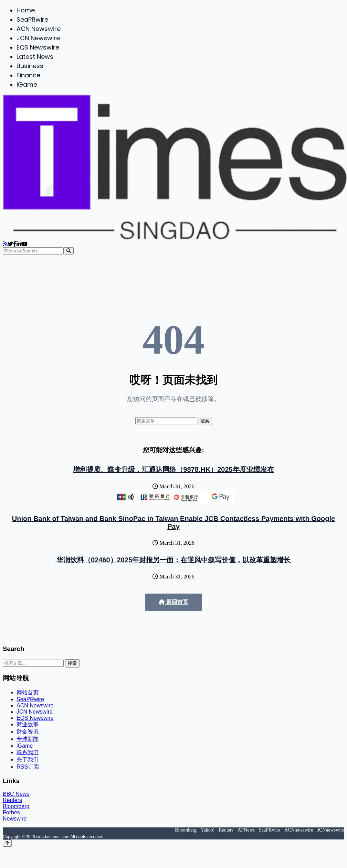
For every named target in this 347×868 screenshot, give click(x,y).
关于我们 (28, 759)
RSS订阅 (28, 767)
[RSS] (5, 244)
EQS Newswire (38, 47)
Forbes (11, 812)
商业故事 (28, 724)
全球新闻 (28, 739)
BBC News (16, 794)
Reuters (12, 800)
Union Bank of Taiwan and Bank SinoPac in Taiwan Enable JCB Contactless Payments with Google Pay (173, 523)
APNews (246, 830)
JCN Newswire (38, 38)
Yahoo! (208, 830)
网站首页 (28, 692)
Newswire (15, 819)
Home (26, 10)
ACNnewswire (299, 830)
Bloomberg (16, 806)
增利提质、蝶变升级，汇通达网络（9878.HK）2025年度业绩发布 (173, 469)
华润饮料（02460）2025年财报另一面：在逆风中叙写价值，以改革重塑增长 (173, 560)
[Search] (69, 251)
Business (30, 66)
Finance (28, 75)
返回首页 (173, 602)
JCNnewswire (331, 830)
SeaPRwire (32, 19)
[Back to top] (7, 843)
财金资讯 (28, 732)
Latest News (35, 57)
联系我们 (28, 752)
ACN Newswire (39, 29)
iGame (27, 84)
